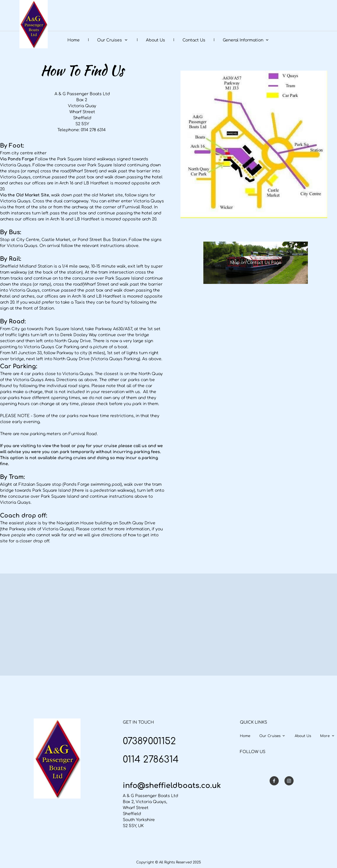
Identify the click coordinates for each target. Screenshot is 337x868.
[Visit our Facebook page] (274, 781)
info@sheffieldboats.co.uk (172, 786)
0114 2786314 (151, 759)
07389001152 (149, 741)
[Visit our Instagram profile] (289, 781)
